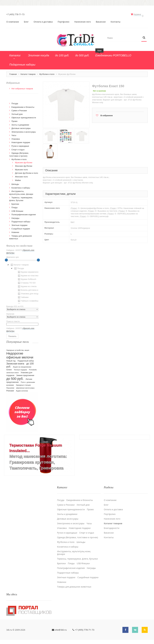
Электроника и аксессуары (24, 131)
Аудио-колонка (22, 390)
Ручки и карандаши (20, 145)
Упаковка (16, 138)
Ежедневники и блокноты (23, 106)
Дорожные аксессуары (25, 387)
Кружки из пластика (28, 274)
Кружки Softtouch (27, 278)
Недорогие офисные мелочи (20, 354)
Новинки (15, 231)
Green (9, 368)
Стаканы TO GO (26, 281)
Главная (13, 73)
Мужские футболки (24, 161)
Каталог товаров (28, 73)
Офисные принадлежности (24, 116)
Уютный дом (17, 113)
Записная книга (15, 362)
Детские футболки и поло (27, 172)
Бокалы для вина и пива (30, 289)
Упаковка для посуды (29, 292)
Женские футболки (24, 165)
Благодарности (112, 525)
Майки (18, 179)
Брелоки (15, 203)
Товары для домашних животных (74, 584)
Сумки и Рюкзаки (19, 109)
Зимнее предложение (25, 374)
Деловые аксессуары (21, 127)
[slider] (6, 259)
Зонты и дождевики (20, 123)
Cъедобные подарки (21, 227)
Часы (14, 134)
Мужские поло (22, 168)
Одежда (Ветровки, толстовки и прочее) (77, 534)
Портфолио (63, 20)
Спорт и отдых (18, 148)
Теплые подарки (20, 369)
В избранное (107, 114)
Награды (15, 217)
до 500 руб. (15, 377)
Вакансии (101, 20)
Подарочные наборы (21, 220)
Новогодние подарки (21, 141)
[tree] (22, 282)
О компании (13, 20)
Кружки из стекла (27, 285)
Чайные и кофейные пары (31, 300)
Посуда (15, 102)
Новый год (11, 360)
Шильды (15, 183)
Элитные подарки (19, 224)
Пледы (15, 206)
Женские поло (22, 175)
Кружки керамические (29, 271)
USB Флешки (17, 210)
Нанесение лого (83, 20)
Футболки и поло (47, 73)
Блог (26, 20)
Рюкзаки (10, 389)
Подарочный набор (26, 360)
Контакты (116, 20)
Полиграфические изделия (24, 213)
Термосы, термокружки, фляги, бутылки (77, 556)
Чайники (23, 296)
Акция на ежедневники (22, 366)
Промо (14, 120)
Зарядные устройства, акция (18, 349)
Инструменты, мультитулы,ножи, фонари (74, 550)
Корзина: (139, 14)
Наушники (10, 387)
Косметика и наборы (21, 186)
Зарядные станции (23, 384)
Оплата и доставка (43, 20)
